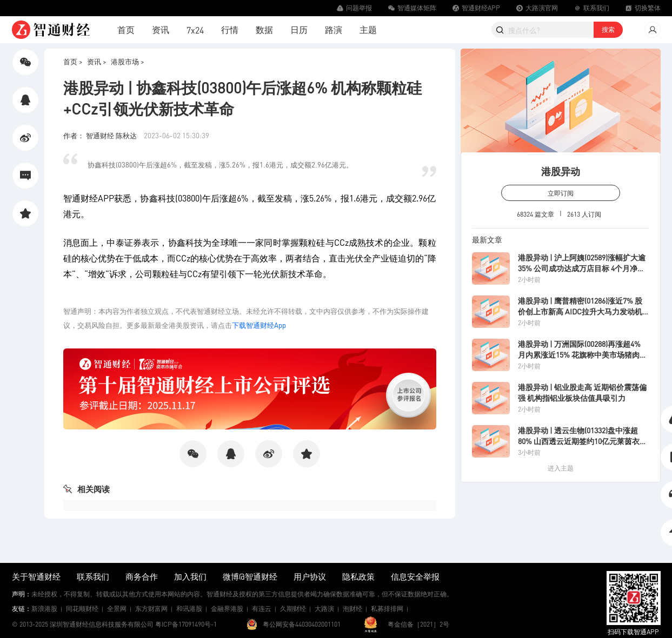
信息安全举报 (415, 576)
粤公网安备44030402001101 (302, 624)
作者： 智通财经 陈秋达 (101, 135)
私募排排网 (387, 609)
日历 (299, 29)
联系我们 (93, 576)
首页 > (73, 61)
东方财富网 (151, 609)
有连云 (262, 609)
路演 (334, 29)
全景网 (117, 609)
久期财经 (293, 609)
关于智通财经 (36, 576)
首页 (126, 29)
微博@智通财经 (250, 576)
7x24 (195, 30)
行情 (230, 29)
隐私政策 (358, 576)
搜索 (608, 29)
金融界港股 (227, 609)
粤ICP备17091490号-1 (186, 624)
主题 (368, 29)
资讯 (161, 29)
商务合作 (142, 576)
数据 (264, 29)
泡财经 (352, 609)
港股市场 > (128, 61)
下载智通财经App (259, 325)
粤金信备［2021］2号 (418, 624)
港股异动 (561, 171)
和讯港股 (189, 609)
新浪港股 (44, 609)
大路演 (324, 609)
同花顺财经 (82, 609)
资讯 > (97, 61)
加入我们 (190, 576)
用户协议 (310, 576)
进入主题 (561, 468)
